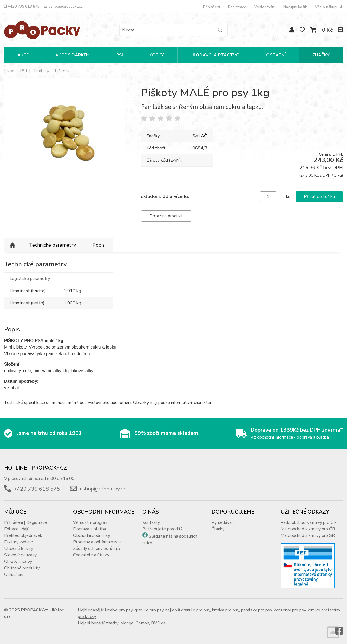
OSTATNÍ (276, 55)
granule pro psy (149, 610)
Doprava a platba (90, 529)
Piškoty (62, 71)
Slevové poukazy (20, 555)
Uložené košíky (19, 549)
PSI (120, 55)
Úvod (9, 71)
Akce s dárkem (73, 55)
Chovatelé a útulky (91, 555)
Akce (23, 55)
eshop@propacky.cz (63, 6)
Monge (127, 623)
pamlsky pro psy (256, 610)
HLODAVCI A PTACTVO (215, 55)
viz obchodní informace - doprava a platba (290, 437)
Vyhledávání (265, 7)
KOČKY (157, 55)
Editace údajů (17, 529)
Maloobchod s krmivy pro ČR (308, 529)
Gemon (142, 623)
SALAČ (200, 136)
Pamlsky (41, 71)
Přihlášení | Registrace (25, 522)
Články (218, 529)
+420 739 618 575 (22, 6)
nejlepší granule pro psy (188, 610)
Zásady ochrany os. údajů (97, 549)
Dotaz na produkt (166, 216)
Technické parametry (52, 245)
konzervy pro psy (290, 610)
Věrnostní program (91, 522)
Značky (321, 55)
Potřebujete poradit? (163, 529)
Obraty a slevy (18, 562)
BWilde (158, 623)
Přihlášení (211, 7)
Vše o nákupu (329, 7)
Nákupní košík (295, 7)
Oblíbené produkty (22, 568)
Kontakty (151, 522)
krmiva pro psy (226, 610)
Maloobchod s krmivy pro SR (308, 535)
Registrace (237, 7)
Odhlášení (14, 575)
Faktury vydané (19, 542)
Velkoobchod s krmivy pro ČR (309, 522)
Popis (99, 245)
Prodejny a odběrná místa (97, 542)
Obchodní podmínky (92, 535)
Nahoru (12, 245)
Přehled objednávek (23, 535)
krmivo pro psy (119, 610)
